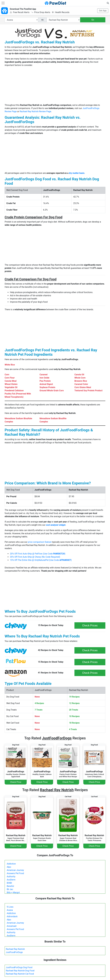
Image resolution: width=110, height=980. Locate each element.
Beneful (10, 886)
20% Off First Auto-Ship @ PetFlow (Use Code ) (38, 554)
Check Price (16, 782)
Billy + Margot (13, 892)
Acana (10, 910)
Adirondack (12, 916)
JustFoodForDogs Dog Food (19, 967)
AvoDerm (11, 880)
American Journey (15, 870)
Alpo (9, 867)
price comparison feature (40, 542)
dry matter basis (77, 173)
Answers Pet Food (15, 873)
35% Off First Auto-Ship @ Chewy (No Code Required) (35, 557)
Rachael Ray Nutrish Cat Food (20, 974)
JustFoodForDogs (14, 952)
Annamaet (12, 926)
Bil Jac (10, 889)
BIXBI (9, 883)
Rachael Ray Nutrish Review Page (35, 111)
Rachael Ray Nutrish (15, 949)
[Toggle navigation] (3, 3)
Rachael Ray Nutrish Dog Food (20, 971)
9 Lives (10, 907)
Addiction (11, 864)
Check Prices (90, 625)
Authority (11, 877)
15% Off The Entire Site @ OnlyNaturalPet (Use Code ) (41, 560)
